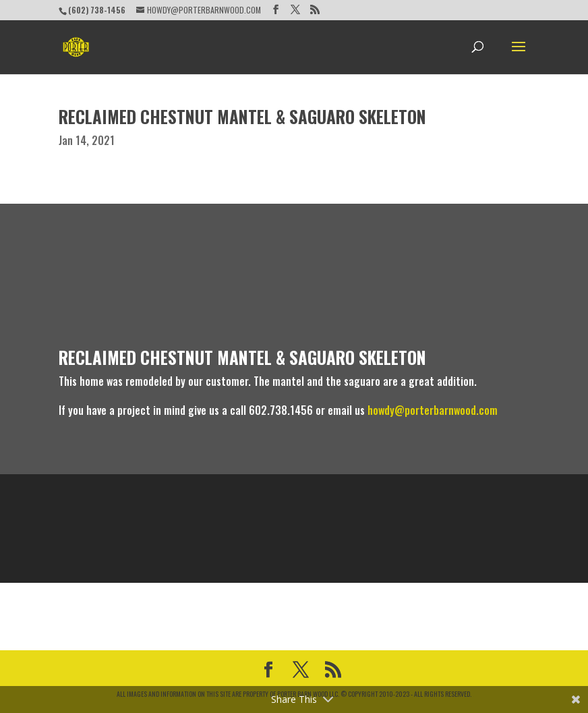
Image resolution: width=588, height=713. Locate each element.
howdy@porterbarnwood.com (433, 410)
